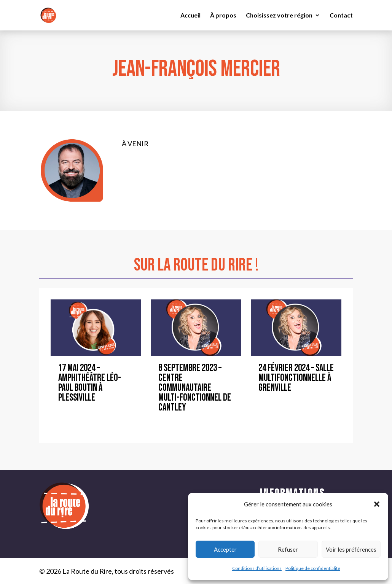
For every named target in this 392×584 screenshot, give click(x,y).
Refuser (288, 549)
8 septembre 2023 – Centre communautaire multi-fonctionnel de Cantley (195, 388)
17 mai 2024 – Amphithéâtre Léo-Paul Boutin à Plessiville (90, 383)
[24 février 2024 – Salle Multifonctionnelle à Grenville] (296, 328)
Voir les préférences (351, 549)
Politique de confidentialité (313, 568)
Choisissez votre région (279, 16)
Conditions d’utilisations (257, 568)
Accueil (190, 16)
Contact (341, 16)
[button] (377, 504)
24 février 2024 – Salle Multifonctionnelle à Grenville (296, 378)
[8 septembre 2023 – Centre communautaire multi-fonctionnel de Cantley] (196, 328)
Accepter (225, 549)
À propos (223, 16)
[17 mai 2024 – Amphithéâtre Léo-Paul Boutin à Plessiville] (96, 328)
